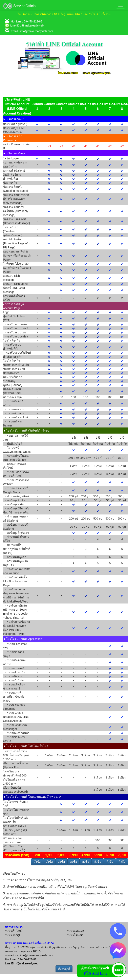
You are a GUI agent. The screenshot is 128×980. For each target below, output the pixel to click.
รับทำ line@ (13, 935)
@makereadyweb (33, 25)
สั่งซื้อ (37, 862)
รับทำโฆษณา (75, 935)
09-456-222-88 (33, 21)
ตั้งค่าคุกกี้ (64, 969)
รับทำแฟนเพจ (76, 931)
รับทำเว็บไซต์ (13, 931)
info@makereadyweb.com (37, 31)
